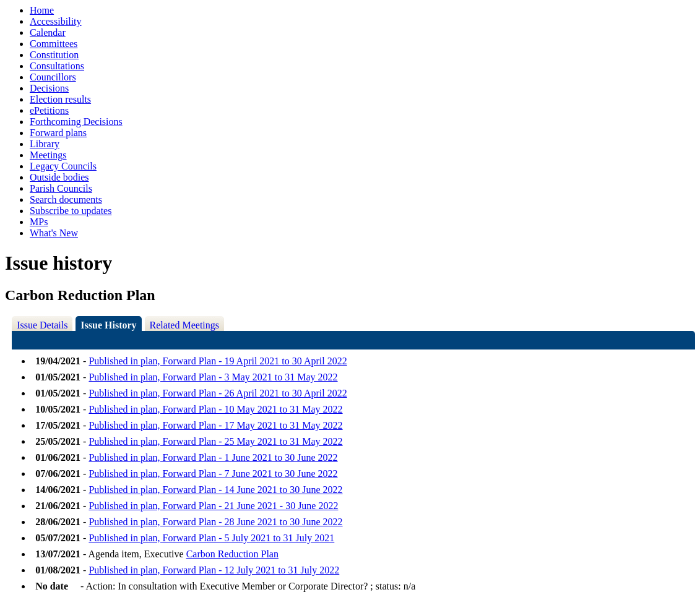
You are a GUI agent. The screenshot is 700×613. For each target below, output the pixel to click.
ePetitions (49, 110)
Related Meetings (184, 325)
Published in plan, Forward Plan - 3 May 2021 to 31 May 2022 (213, 377)
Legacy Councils (63, 166)
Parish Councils (61, 188)
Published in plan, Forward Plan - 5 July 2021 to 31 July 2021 (211, 538)
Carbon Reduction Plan (232, 554)
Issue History (108, 325)
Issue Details (42, 325)
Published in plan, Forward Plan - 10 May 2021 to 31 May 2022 (215, 409)
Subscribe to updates (71, 211)
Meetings (48, 155)
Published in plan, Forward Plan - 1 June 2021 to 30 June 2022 (213, 457)
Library (45, 144)
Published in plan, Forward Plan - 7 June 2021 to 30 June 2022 (213, 474)
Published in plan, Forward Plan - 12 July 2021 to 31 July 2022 (214, 570)
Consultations (57, 66)
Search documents (66, 199)
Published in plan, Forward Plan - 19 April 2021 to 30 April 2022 (218, 361)
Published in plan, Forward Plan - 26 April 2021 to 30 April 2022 (218, 393)
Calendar (48, 32)
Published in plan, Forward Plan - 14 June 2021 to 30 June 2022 (215, 490)
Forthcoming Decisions (76, 122)
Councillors (53, 77)
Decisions (49, 88)
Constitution (54, 55)
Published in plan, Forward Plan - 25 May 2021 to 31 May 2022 (215, 441)
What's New (54, 233)
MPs (39, 222)
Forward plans (58, 133)
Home (42, 10)
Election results (60, 99)
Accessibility (56, 21)
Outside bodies (59, 177)
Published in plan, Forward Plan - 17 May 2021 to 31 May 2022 (215, 425)
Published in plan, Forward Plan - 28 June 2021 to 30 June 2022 (215, 522)
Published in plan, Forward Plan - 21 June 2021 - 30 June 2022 (213, 506)
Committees (54, 44)
